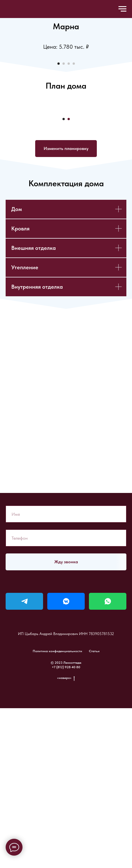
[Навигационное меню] (122, 9)
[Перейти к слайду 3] (69, 148)
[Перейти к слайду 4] (74, 148)
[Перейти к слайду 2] (64, 148)
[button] (66, 308)
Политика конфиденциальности (57, 811)
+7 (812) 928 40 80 (66, 827)
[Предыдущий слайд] (5, 97)
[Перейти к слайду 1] (59, 148)
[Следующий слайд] (127, 97)
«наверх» (66, 837)
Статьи (94, 811)
